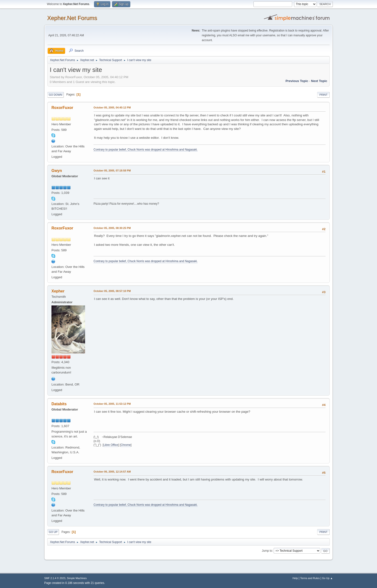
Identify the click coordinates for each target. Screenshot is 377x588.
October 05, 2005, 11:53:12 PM (112, 404)
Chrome (126, 445)
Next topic (319, 81)
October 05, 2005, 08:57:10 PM (112, 291)
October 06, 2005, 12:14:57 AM (112, 472)
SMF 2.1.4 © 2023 (55, 578)
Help (295, 578)
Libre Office (111, 445)
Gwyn (57, 171)
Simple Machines (77, 578)
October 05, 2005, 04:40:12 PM (112, 107)
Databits (59, 404)
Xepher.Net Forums (72, 18)
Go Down (56, 95)
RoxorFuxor (62, 108)
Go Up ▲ (327, 578)
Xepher (58, 291)
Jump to (267, 551)
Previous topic (297, 81)
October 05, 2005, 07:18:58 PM (112, 171)
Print (323, 95)
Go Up (53, 532)
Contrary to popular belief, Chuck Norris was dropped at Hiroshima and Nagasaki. (146, 150)
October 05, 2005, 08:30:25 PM (112, 228)
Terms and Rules (310, 578)
